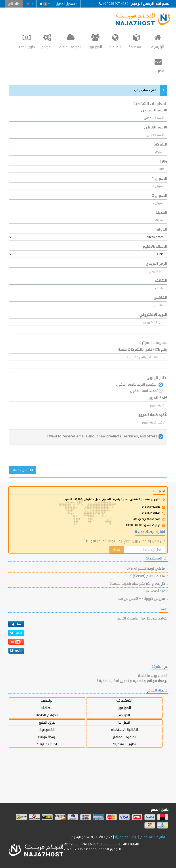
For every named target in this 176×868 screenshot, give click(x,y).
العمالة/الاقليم (155, 246)
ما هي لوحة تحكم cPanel (146, 568)
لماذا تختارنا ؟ (47, 744)
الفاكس (161, 298)
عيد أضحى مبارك (153, 591)
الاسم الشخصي (154, 110)
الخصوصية (47, 730)
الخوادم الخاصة (71, 41)
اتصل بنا (158, 65)
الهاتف (161, 281)
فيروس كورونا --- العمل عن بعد (141, 599)
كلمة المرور (158, 398)
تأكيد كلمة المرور (153, 415)
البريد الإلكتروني (153, 315)
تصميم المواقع (124, 737)
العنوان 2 (160, 195)
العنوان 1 (160, 178)
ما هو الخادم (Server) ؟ (148, 576)
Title (164, 161)
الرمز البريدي (157, 263)
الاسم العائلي (156, 127)
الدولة (162, 229)
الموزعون (95, 41)
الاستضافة (137, 41)
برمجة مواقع (47, 737)
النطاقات (115, 41)
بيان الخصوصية (126, 837)
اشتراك (117, 550)
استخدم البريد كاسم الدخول (140, 385)
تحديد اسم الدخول (146, 391)
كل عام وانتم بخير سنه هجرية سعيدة (137, 584)
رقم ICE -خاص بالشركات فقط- (142, 349)
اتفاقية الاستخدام (124, 730)
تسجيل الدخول (67, 4)
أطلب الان (14, 4)
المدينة (161, 213)
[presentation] (130, 458)
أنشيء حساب (22, 470)
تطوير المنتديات (124, 744)
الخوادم (47, 41)
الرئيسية (158, 41)
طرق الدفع (27, 41)
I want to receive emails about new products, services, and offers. (102, 436)
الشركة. (161, 144)
